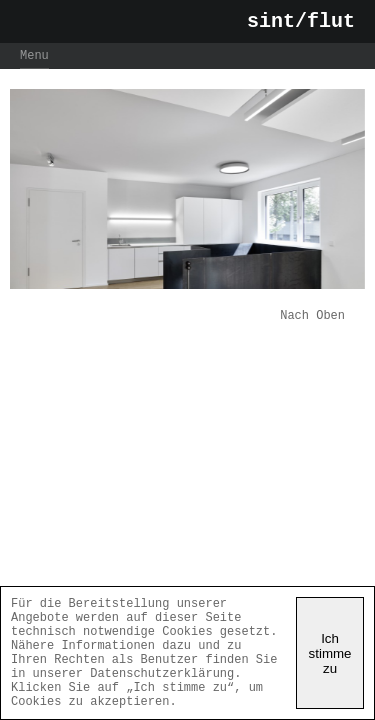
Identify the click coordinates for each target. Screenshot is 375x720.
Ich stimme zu (330, 641)
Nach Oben (312, 324)
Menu (34, 61)
